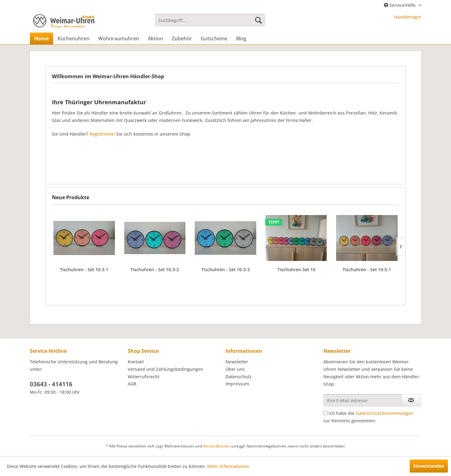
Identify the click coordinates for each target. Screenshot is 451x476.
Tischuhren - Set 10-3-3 (225, 269)
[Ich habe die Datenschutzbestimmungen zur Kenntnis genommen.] (325, 413)
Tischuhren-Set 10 (296, 269)
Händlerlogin (408, 17)
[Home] (41, 38)
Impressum (237, 384)
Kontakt (136, 362)
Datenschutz (239, 377)
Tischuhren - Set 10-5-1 (367, 269)
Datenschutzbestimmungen (385, 413)
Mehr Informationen (228, 466)
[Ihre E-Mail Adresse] (362, 400)
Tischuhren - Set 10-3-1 (84, 269)
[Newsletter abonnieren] (411, 400)
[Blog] (241, 38)
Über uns (235, 369)
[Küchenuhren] (73, 38)
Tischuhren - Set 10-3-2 (155, 269)
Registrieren (102, 134)
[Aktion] (155, 38)
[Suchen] (258, 20)
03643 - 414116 (51, 384)
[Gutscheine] (214, 38)
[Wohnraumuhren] (119, 38)
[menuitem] (210, 20)
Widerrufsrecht (143, 377)
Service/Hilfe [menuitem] (400, 5)
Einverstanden (429, 466)
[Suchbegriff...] (210, 20)
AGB (132, 384)
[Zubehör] (182, 38)
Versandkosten (217, 446)
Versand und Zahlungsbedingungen (165, 369)
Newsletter (237, 362)
